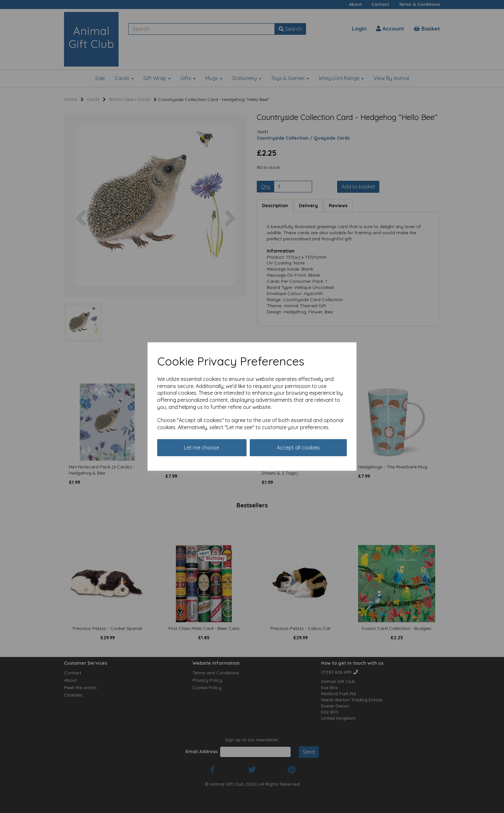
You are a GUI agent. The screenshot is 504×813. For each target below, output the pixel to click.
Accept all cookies (298, 448)
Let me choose (202, 448)
